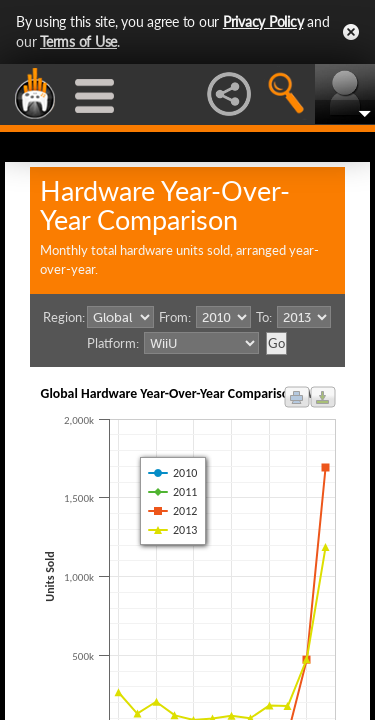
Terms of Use (78, 41)
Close (351, 32)
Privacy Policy (263, 21)
